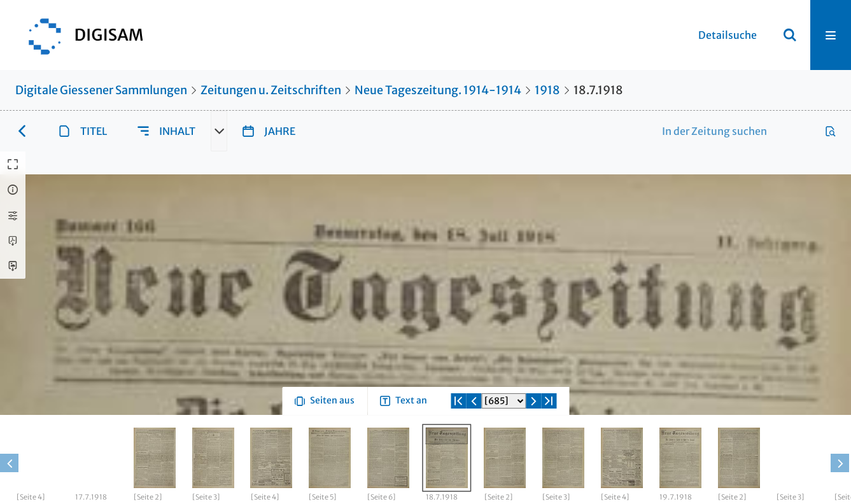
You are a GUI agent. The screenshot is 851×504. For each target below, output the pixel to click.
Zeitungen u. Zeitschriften (271, 90)
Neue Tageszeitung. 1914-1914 (438, 90)
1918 (547, 90)
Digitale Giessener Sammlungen (101, 90)
